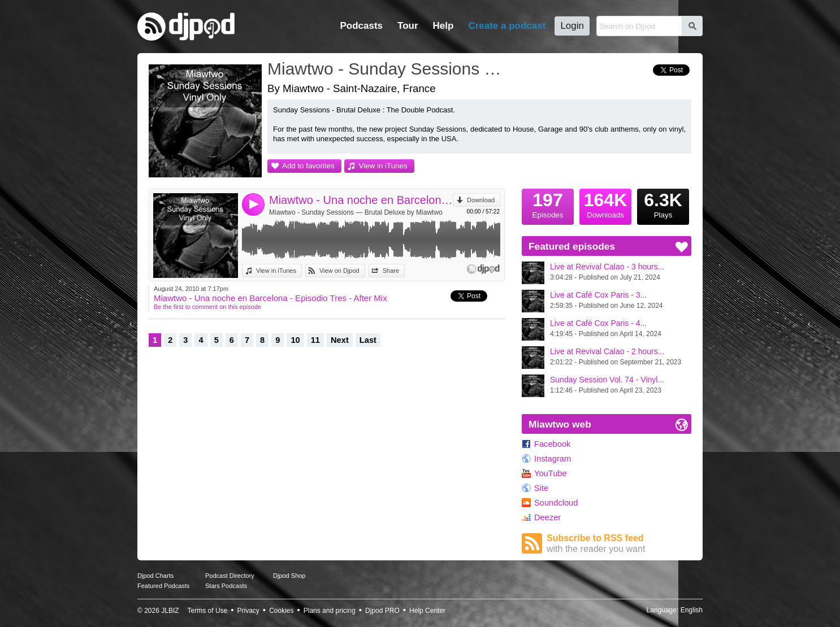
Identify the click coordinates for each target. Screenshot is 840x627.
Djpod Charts (155, 576)
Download (481, 200)
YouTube (551, 473)
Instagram (553, 459)
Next (340, 340)
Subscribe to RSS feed (619, 544)
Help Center (427, 611)
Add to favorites (308, 166)
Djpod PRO (382, 611)
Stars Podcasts (226, 586)
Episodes (548, 204)
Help (443, 26)
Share (391, 271)
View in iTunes (383, 166)
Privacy (248, 611)
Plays (663, 204)
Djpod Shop (289, 576)
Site (541, 488)
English (692, 610)
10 (295, 340)
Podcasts (361, 26)
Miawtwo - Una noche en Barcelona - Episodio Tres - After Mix (361, 200)
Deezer (547, 517)
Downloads (605, 204)
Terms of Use (208, 611)
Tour (408, 26)
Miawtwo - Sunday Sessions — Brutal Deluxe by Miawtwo (356, 212)
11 (315, 340)
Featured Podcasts (163, 586)
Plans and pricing (330, 611)
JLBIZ (170, 611)
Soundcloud (556, 503)
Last (368, 340)
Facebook (552, 444)
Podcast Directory (230, 576)
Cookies (281, 611)
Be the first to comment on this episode (207, 307)
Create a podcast (507, 26)
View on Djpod (339, 271)
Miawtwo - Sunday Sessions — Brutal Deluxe (389, 69)
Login (572, 26)
